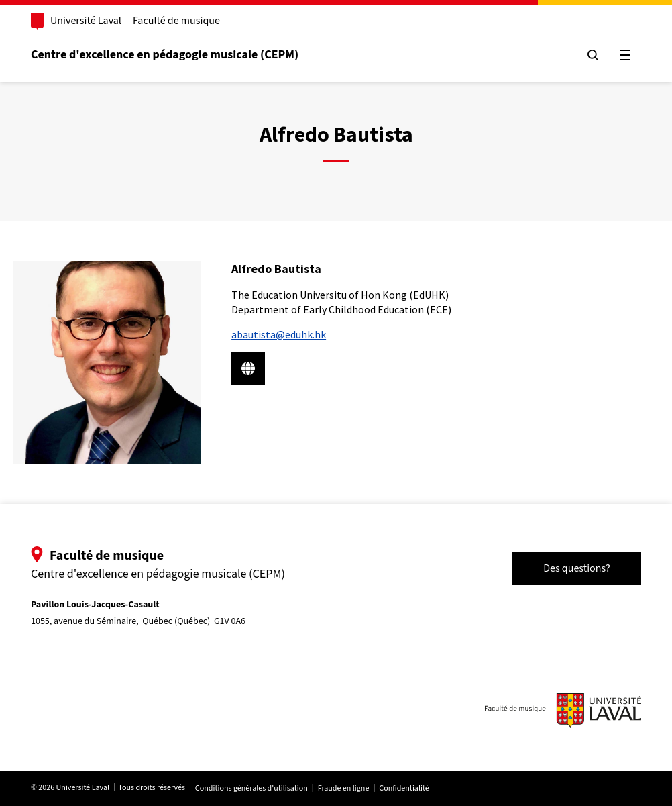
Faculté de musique (176, 21)
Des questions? (577, 568)
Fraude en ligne (344, 788)
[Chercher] (593, 55)
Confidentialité (404, 788)
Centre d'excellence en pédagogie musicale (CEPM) (165, 55)
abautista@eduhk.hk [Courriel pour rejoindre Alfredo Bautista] (279, 334)
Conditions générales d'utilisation (251, 788)
